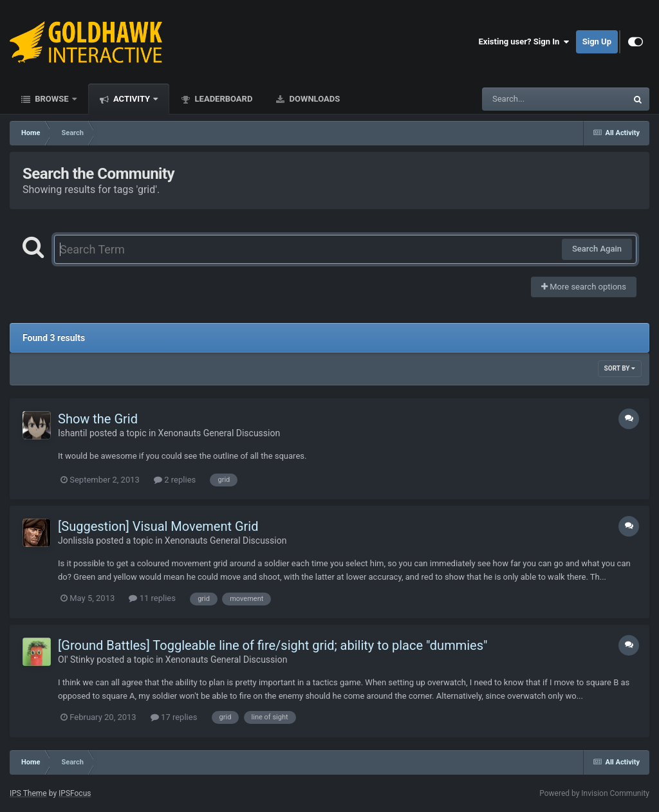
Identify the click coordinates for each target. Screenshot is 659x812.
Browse (52, 99)
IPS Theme (28, 793)
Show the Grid (98, 419)
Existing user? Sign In (524, 42)
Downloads (313, 99)
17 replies (174, 717)
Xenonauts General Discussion (219, 433)
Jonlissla (76, 540)
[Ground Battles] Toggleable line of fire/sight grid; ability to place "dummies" (273, 645)
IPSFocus (75, 793)
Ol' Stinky (76, 660)
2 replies (175, 480)
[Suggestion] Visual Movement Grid (158, 526)
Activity (132, 99)
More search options (584, 287)
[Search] (522, 99)
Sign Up (597, 42)
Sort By (620, 368)
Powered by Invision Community (594, 793)
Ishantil (72, 433)
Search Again (597, 249)
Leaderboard (222, 99)
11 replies (152, 598)
